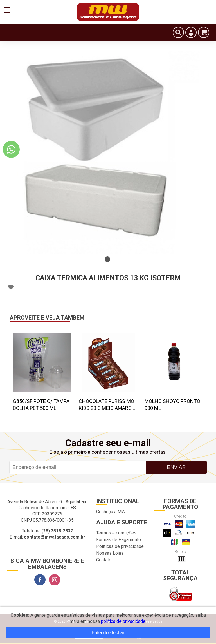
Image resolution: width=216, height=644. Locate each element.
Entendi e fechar (108, 633)
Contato (104, 560)
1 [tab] (107, 259)
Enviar (176, 467)
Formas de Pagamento (119, 540)
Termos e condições (116, 533)
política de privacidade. (124, 621)
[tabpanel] (108, 152)
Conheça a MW (111, 512)
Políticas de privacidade (120, 546)
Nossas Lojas (110, 553)
